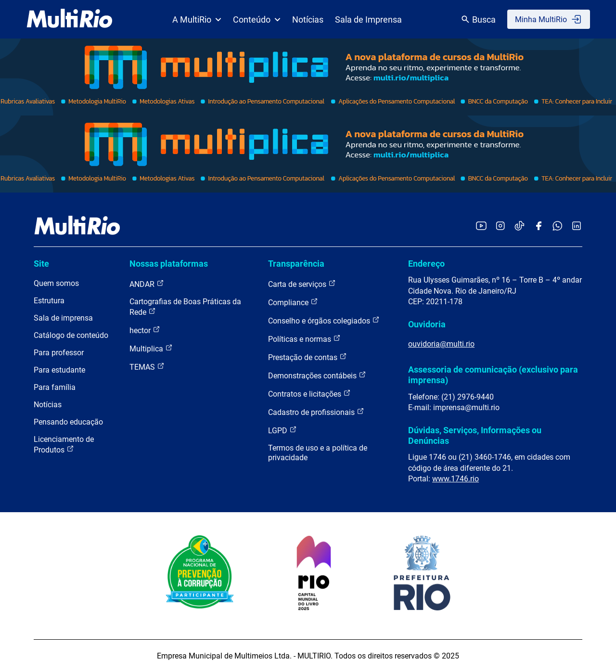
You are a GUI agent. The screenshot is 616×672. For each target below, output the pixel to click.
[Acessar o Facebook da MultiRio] (539, 226)
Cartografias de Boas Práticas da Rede (185, 307)
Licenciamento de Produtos (64, 445)
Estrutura (49, 301)
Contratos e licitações (309, 394)
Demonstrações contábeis (317, 375)
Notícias (308, 19)
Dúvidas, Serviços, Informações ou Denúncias (475, 435)
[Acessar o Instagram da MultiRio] (500, 226)
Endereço (426, 264)
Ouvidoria (427, 324)
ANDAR (147, 284)
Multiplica (151, 348)
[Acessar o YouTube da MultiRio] (481, 226)
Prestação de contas (308, 357)
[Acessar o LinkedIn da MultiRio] (577, 226)
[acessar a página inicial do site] (70, 19)
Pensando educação (68, 422)
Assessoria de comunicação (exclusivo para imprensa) (493, 375)
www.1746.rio (456, 479)
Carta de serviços (302, 284)
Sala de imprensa (63, 318)
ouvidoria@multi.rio (441, 344)
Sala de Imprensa (368, 19)
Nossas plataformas (169, 264)
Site (41, 264)
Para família (55, 387)
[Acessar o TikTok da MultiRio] (520, 226)
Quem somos (56, 283)
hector (145, 330)
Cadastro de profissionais (316, 412)
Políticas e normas (304, 339)
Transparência (296, 264)
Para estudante (59, 370)
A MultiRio (197, 19)
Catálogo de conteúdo (71, 335)
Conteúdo (257, 19)
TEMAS (147, 367)
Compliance (293, 302)
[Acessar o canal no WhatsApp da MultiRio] (558, 226)
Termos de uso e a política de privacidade (318, 453)
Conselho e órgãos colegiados (324, 320)
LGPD (282, 430)
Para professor (59, 353)
